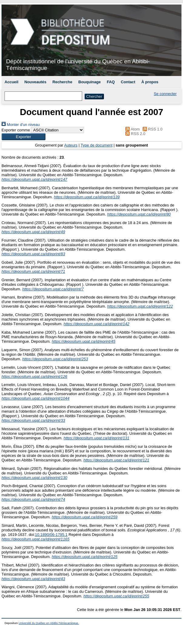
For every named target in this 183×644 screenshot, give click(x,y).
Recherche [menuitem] (62, 82)
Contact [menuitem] (128, 82)
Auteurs (71, 145)
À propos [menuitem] (150, 82)
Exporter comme (16, 130)
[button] (23, 137)
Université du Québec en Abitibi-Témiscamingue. (49, 623)
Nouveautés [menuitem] (36, 82)
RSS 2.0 (135, 134)
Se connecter (165, 94)
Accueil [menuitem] (12, 82)
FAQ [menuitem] (111, 82)
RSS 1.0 (152, 129)
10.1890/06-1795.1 (51, 535)
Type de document (96, 145)
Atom (132, 129)
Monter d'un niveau (21, 125)
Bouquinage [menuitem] (90, 82)
